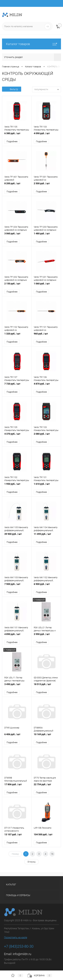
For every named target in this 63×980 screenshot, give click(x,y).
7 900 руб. (17, 586)
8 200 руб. (17, 185)
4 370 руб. (17, 436)
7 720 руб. (17, 385)
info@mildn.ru (22, 954)
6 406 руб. (17, 736)
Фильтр (12, 89)
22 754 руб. (46, 786)
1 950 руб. (17, 486)
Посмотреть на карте (16, 937)
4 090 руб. (46, 135)
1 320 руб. (17, 335)
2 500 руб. (46, 185)
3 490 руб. (17, 686)
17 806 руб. (17, 786)
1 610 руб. (46, 486)
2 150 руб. (17, 285)
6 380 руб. (17, 135)
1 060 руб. (46, 285)
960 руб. (46, 335)
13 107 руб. (17, 836)
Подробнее (12, 141)
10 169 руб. (46, 736)
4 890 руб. (17, 636)
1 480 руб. (46, 235)
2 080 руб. (46, 436)
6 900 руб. (46, 586)
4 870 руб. (46, 385)
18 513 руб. (46, 686)
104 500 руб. (46, 836)
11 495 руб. (46, 536)
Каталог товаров (32, 44)
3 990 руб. (46, 636)
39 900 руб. (17, 536)
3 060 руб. (17, 235)
